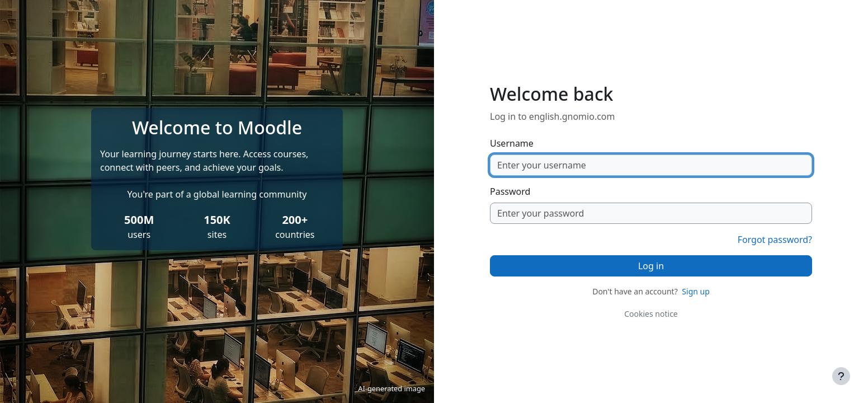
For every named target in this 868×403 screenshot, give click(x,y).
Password (510, 191)
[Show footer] (841, 376)
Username (512, 143)
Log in (651, 266)
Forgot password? (775, 240)
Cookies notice (651, 314)
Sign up (695, 291)
